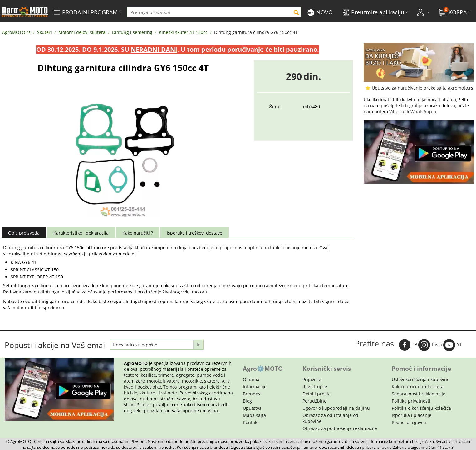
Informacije (255, 387)
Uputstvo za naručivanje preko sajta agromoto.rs (422, 88)
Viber (395, 111)
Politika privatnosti (411, 401)
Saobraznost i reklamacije (419, 394)
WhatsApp (421, 111)
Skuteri (44, 32)
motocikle (192, 381)
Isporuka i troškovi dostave (194, 233)
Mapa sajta (254, 415)
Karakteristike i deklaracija (81, 233)
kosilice (148, 375)
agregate (185, 375)
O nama (251, 379)
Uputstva (252, 408)
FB (408, 345)
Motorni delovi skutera (82, 32)
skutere (212, 381)
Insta (430, 345)
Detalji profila (317, 394)
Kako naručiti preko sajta (418, 387)
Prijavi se (312, 379)
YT (453, 345)
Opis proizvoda (24, 233)
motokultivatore (163, 381)
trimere (166, 375)
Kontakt (251, 422)
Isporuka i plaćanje (412, 415)
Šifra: (275, 106)
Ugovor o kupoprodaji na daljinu (336, 408)
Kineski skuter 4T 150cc (183, 32)
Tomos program (180, 387)
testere (131, 375)
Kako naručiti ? (138, 233)
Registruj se (315, 387)
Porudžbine (314, 401)
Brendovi (252, 394)
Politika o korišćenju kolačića (421, 408)
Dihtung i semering (132, 32)
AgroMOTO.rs (16, 32)
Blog (247, 401)
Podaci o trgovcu (409, 422)
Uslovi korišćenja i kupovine (421, 379)
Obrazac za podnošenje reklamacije (340, 428)
